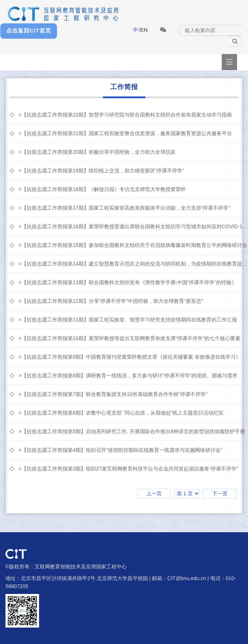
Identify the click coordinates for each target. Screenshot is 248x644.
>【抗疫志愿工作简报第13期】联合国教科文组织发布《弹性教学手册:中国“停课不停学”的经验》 (128, 282)
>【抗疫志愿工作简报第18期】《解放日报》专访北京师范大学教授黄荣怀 (102, 189)
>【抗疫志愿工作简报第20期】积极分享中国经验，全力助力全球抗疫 (97, 152)
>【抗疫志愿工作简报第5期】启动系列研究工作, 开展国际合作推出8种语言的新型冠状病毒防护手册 (132, 431)
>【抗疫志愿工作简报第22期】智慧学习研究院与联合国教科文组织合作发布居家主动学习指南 (125, 115)
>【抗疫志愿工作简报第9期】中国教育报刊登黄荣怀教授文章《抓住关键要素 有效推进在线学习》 (130, 357)
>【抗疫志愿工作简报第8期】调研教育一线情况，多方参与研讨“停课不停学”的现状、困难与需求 (128, 376)
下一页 (220, 494)
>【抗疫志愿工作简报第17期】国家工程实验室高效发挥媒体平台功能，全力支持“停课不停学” (124, 208)
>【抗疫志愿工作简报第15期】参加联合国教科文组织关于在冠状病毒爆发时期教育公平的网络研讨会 (133, 245)
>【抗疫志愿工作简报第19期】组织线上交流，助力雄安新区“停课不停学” (101, 171)
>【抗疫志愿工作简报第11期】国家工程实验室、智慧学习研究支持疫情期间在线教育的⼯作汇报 (128, 320)
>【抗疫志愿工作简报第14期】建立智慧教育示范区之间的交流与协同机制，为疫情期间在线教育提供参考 (133, 264)
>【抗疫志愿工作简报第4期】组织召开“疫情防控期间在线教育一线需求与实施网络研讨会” (120, 450)
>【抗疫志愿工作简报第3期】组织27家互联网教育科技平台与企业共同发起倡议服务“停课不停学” (128, 469)
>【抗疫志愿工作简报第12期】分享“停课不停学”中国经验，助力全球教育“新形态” (111, 301)
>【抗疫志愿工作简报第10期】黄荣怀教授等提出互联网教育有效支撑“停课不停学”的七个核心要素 (129, 338)
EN (144, 30)
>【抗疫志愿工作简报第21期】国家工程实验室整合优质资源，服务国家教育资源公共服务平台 (125, 133)
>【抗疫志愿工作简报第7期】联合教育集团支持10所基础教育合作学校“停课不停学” (113, 394)
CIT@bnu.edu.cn (187, 578)
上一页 (154, 494)
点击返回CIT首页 (29, 31)
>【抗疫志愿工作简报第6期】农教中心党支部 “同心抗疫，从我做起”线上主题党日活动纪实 (121, 413)
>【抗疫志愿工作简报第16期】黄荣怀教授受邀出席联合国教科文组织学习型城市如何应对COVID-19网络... (133, 226)
